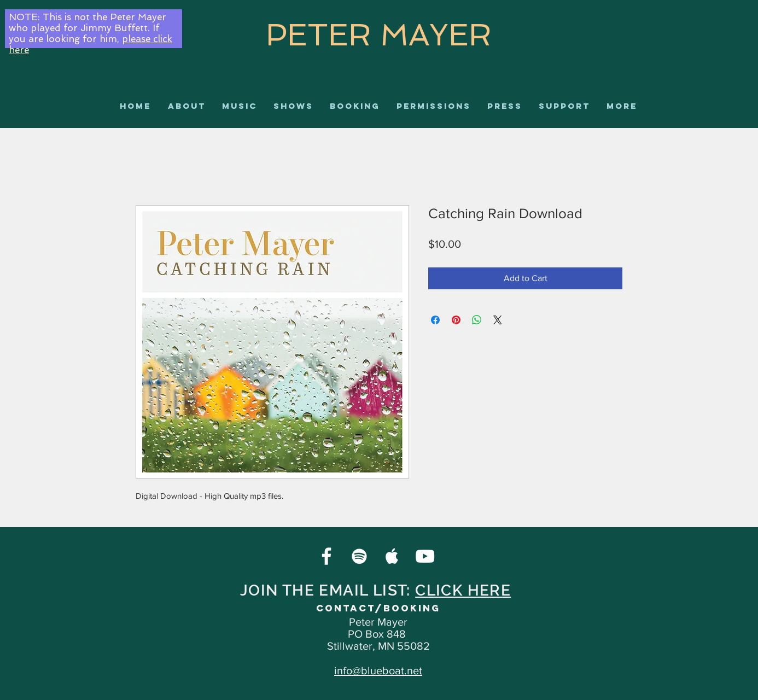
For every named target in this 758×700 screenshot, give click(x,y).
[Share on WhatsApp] (477, 320)
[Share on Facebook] (435, 320)
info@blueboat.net (378, 670)
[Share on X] (498, 320)
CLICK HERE (463, 590)
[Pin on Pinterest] (456, 320)
